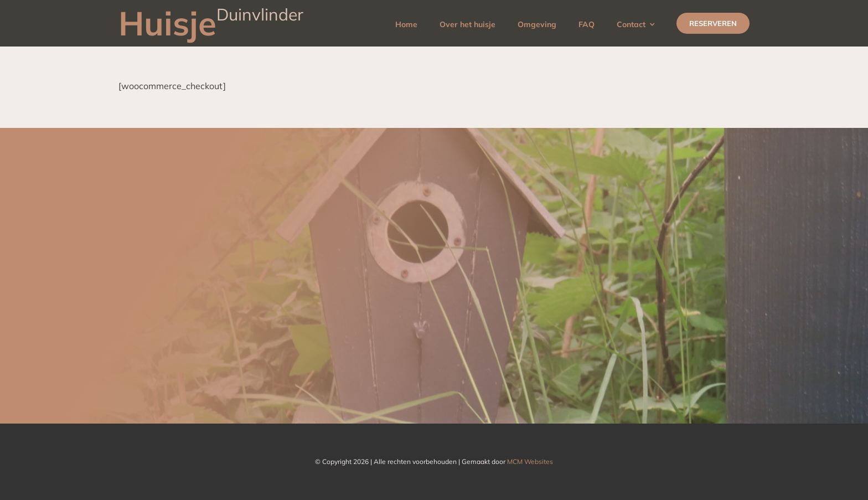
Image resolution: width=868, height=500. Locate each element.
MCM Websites (530, 462)
